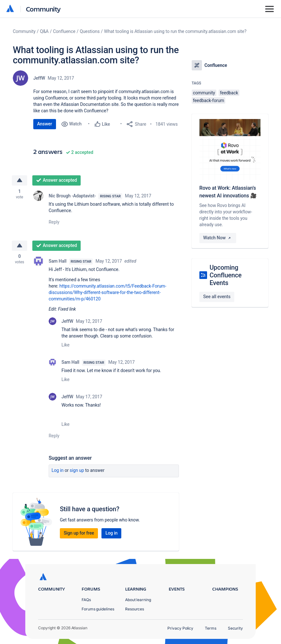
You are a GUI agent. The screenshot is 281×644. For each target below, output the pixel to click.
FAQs (86, 600)
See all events (217, 297)
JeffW (39, 78)
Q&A (44, 31)
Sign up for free (79, 533)
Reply (54, 222)
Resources (135, 609)
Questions (90, 31)
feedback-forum (209, 100)
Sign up (77, 470)
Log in (58, 470)
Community (43, 9)
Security (235, 628)
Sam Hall (58, 261)
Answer (45, 124)
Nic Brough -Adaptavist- (72, 196)
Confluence (64, 31)
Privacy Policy (180, 628)
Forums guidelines (98, 609)
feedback (229, 93)
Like (65, 345)
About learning (138, 600)
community (204, 93)
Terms (211, 628)
